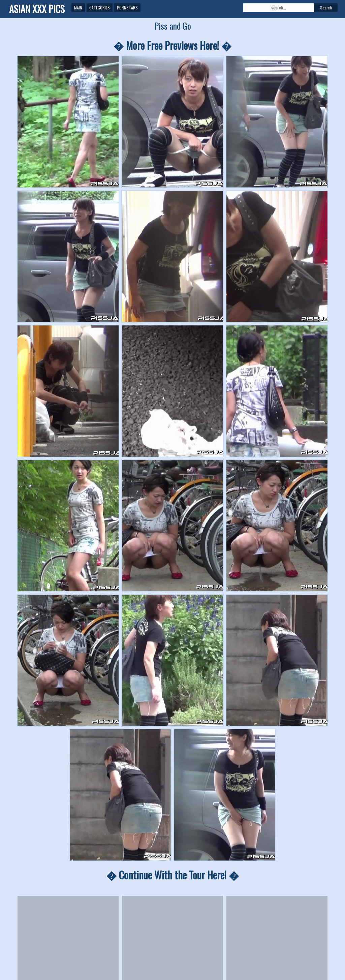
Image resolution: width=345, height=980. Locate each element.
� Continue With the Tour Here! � (173, 875)
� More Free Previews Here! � (172, 45)
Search (326, 8)
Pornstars (127, 8)
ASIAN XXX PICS (37, 9)
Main (78, 8)
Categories (100, 8)
